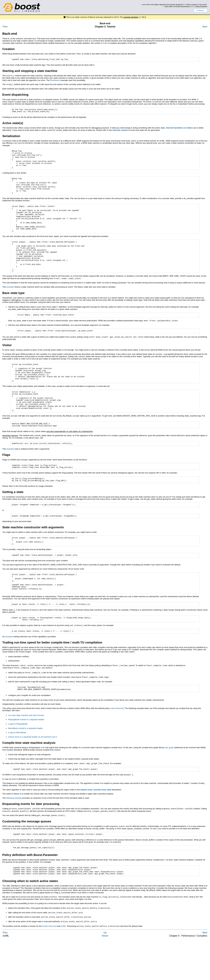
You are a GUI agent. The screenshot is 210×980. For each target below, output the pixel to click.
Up (105, 973)
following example (14, 837)
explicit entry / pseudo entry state (96, 829)
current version (131, 17)
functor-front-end (49, 966)
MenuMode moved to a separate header (25, 767)
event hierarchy (117, 747)
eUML (64, 966)
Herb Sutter (169, 6)
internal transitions (175, 129)
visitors (190, 129)
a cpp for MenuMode (17, 771)
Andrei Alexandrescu (183, 6)
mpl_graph (169, 786)
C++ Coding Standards (199, 6)
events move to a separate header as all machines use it (32, 776)
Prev (5, 27)
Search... (201, 10)
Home (105, 976)
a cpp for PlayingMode (18, 763)
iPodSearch (55, 81)
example (10, 307)
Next (205, 27)
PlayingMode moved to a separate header (26, 758)
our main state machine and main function (26, 754)
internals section (120, 131)
